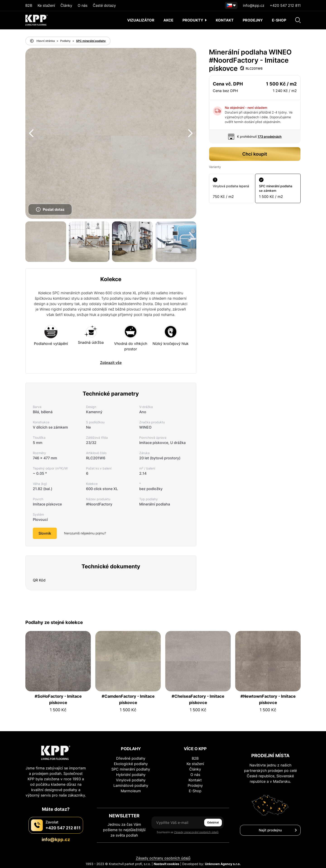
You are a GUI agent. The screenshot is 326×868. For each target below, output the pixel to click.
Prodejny (253, 20)
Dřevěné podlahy (131, 758)
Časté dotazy (104, 5)
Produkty (195, 20)
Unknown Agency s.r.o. (223, 864)
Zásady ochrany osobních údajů (163, 858)
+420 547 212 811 (285, 5)
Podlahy (65, 41)
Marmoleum (131, 791)
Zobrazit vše (111, 363)
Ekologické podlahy (131, 764)
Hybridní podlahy (131, 775)
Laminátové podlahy (131, 785)
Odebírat (213, 822)
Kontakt (225, 20)
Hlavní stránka (46, 41)
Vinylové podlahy (131, 780)
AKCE (168, 20)
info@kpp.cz (254, 5)
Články (66, 5)
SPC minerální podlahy (91, 41)
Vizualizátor (141, 20)
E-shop (279, 20)
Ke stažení (46, 5)
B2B (29, 5)
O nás (83, 5)
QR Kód (39, 580)
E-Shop (195, 791)
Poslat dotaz (50, 209)
